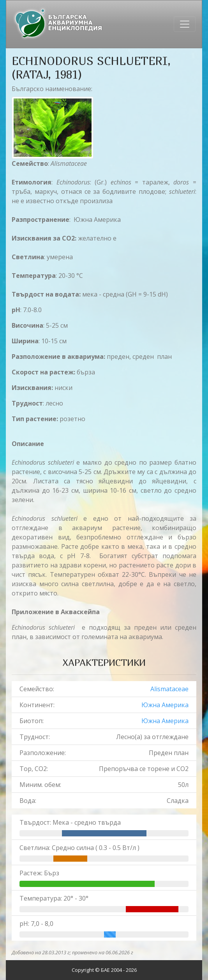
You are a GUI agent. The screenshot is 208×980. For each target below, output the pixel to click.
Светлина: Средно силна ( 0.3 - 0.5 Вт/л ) (79, 848)
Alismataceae (169, 689)
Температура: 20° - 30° (54, 898)
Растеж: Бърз (39, 873)
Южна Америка (165, 705)
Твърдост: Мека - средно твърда (70, 822)
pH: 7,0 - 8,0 (36, 924)
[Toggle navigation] (185, 24)
